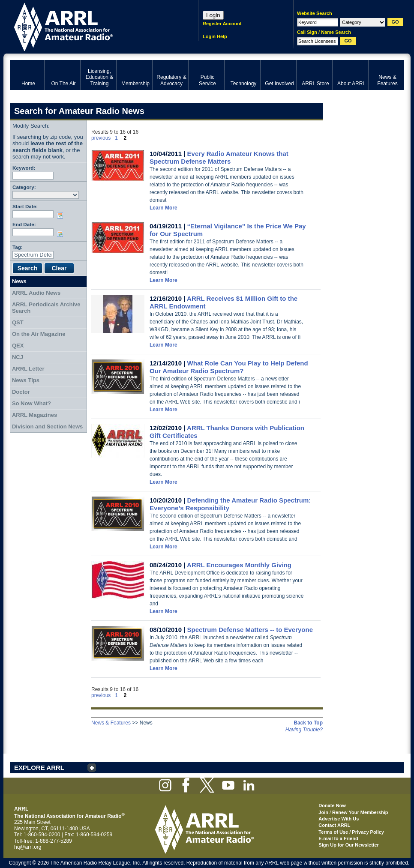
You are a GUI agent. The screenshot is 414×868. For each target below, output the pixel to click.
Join (323, 812)
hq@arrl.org (28, 847)
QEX (18, 346)
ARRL (93, 26)
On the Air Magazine (39, 334)
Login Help (215, 36)
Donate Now (332, 805)
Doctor (21, 392)
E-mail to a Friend (338, 838)
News (19, 281)
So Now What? (31, 403)
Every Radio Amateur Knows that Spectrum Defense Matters (219, 157)
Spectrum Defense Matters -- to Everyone (250, 630)
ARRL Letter (28, 369)
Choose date (62, 216)
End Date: (24, 224)
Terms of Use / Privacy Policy (351, 832)
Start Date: (25, 206)
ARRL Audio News (36, 293)
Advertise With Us (339, 819)
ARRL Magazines (34, 415)
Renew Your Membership (360, 812)
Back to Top (308, 723)
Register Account (222, 24)
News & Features (111, 723)
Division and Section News (47, 427)
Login (213, 15)
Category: (24, 187)
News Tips (26, 380)
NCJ (18, 357)
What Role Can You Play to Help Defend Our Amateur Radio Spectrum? (229, 367)
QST (18, 322)
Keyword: (24, 168)
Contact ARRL (334, 825)
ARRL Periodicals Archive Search (46, 308)
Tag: (18, 247)
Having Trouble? (304, 730)
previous (101, 138)
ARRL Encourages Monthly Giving (239, 565)
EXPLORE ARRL (39, 768)
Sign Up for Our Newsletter (349, 845)
